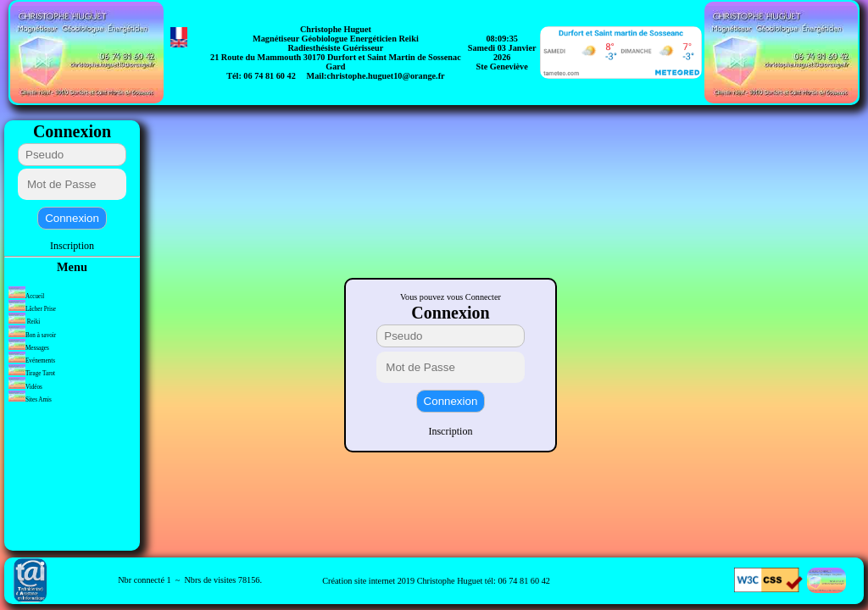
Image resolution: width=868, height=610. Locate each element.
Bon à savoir (32, 335)
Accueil (26, 297)
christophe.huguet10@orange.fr (385, 76)
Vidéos (25, 387)
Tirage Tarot (32, 374)
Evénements (33, 361)
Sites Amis (30, 400)
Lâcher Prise (32, 309)
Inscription (72, 246)
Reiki (24, 322)
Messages (30, 348)
